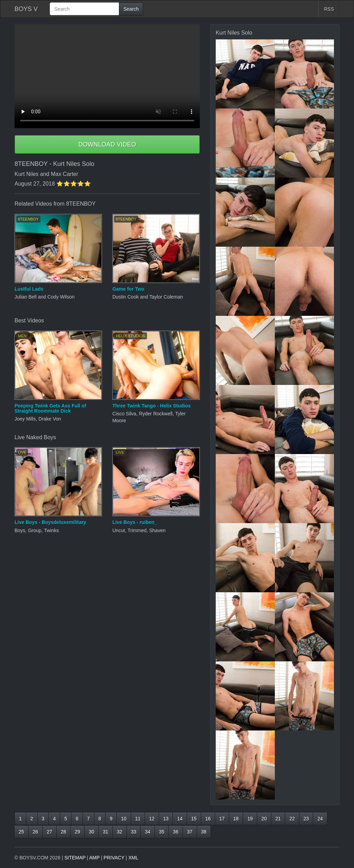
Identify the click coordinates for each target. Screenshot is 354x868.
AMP (94, 858)
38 (204, 832)
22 (292, 819)
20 (264, 819)
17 (222, 819)
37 (190, 832)
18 (236, 819)
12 (152, 819)
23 (306, 819)
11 (138, 819)
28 (64, 832)
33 (134, 832)
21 (278, 819)
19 (250, 819)
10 (124, 819)
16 (208, 819)
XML (133, 858)
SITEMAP (75, 858)
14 (180, 819)
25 (21, 832)
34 (148, 832)
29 (77, 832)
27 (49, 832)
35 (162, 832)
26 (36, 832)
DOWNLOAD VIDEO (107, 144)
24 (320, 819)
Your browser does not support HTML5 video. (107, 76)
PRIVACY (114, 858)
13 (166, 819)
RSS (329, 9)
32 (120, 832)
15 (194, 819)
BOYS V (26, 9)
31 (105, 832)
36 (176, 832)
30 (92, 832)
